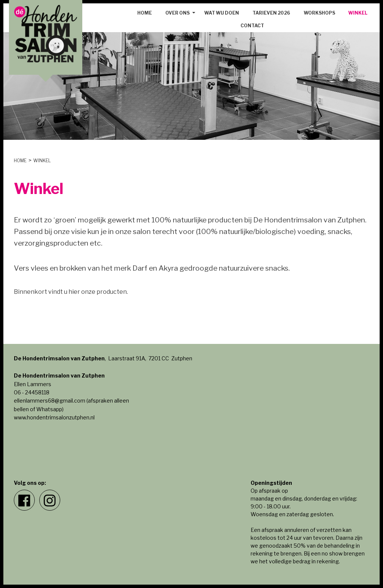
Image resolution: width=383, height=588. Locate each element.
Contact (252, 26)
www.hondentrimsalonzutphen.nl (54, 417)
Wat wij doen (222, 13)
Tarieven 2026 (271, 13)
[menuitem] (145, 13)
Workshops (319, 13)
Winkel (358, 13)
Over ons (177, 13)
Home (145, 13)
